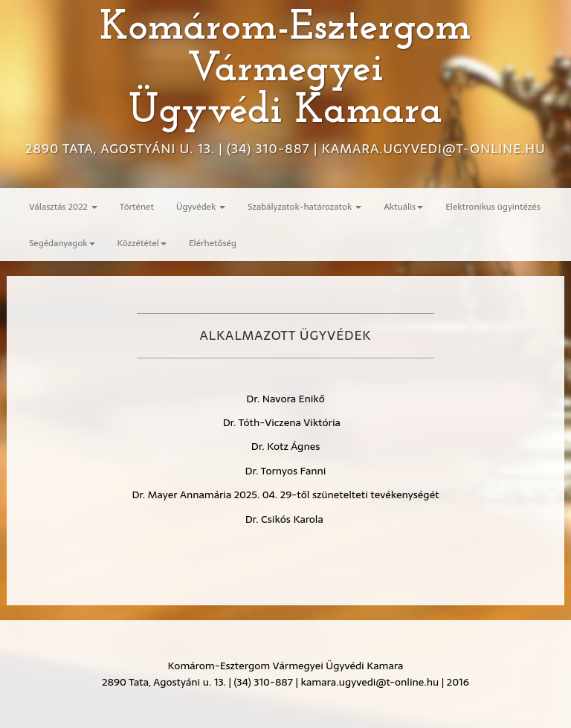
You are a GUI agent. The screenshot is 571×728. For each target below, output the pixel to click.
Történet (137, 206)
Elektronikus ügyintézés (493, 206)
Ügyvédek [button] (201, 206)
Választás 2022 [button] (63, 206)
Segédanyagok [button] (62, 243)
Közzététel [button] (142, 243)
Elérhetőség (213, 243)
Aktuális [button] (403, 206)
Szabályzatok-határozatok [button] (304, 206)
